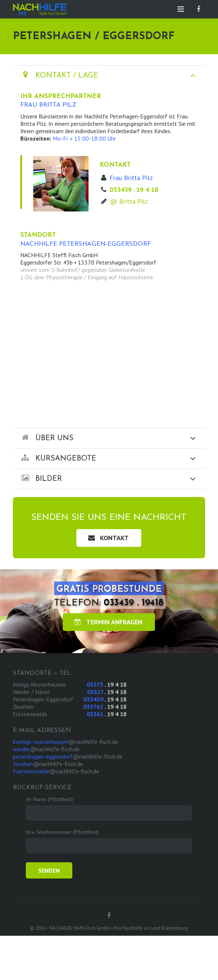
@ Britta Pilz (129, 201)
